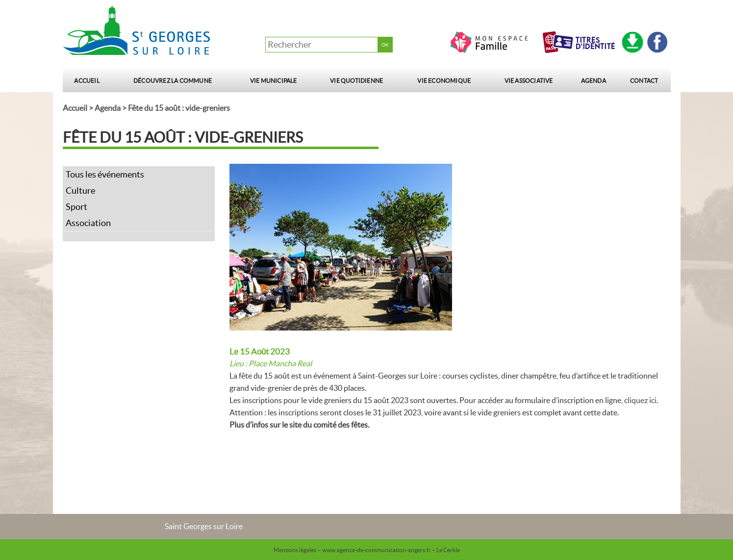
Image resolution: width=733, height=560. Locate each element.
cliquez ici (640, 400)
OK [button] (385, 45)
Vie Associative (529, 81)
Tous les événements (105, 174)
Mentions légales (295, 550)
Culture (80, 191)
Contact (644, 81)
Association (88, 223)
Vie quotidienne (356, 81)
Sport (76, 207)
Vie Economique (444, 81)
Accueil (87, 81)
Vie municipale (274, 81)
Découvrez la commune (173, 81)
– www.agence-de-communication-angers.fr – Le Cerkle (389, 550)
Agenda (594, 81)
